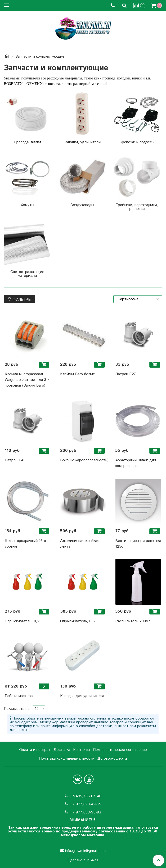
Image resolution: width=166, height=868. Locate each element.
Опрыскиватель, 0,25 (23, 621)
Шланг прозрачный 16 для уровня (28, 544)
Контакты (82, 750)
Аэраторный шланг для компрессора (136, 463)
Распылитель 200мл (133, 621)
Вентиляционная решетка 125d (138, 544)
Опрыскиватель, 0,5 (77, 621)
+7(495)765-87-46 (85, 796)
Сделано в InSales (83, 860)
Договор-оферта (112, 759)
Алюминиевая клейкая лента (80, 544)
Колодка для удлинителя (82, 696)
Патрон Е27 (126, 374)
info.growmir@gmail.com (85, 851)
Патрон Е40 (15, 460)
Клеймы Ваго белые (78, 374)
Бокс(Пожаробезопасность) (83, 460)
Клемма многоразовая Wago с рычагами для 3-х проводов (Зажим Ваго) (27, 380)
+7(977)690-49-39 (86, 804)
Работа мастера (19, 696)
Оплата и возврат (35, 750)
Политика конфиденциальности (67, 759)
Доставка (62, 750)
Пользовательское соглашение (120, 750)
